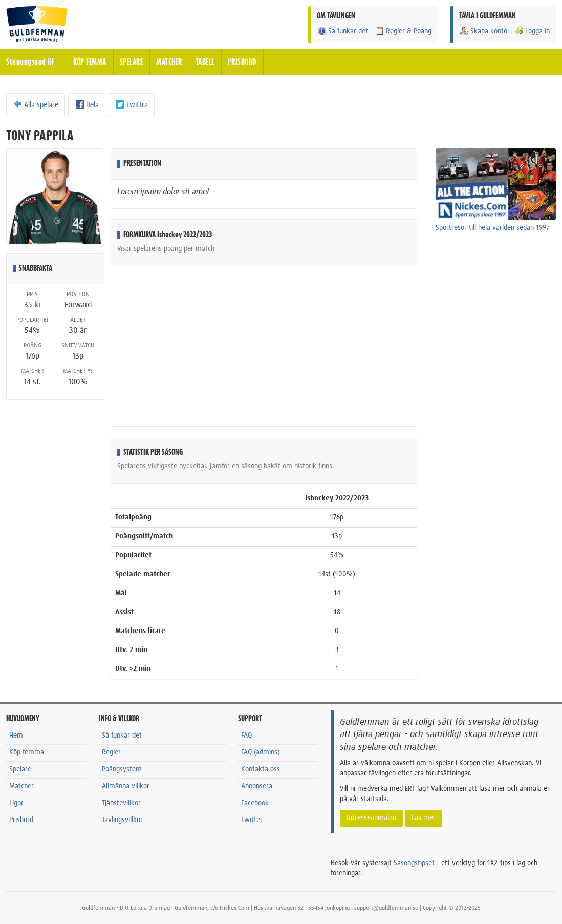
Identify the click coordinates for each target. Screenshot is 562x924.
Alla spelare (36, 104)
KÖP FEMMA (90, 62)
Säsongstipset (414, 863)
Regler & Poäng (403, 31)
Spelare (20, 769)
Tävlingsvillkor (122, 820)
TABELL (205, 62)
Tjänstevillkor (121, 803)
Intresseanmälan (371, 818)
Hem (16, 736)
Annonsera (257, 786)
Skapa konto (483, 31)
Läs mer (424, 818)
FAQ (246, 736)
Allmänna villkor (126, 786)
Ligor (16, 803)
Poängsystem (122, 769)
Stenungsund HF (30, 62)
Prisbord (21, 820)
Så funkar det (342, 31)
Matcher (21, 786)
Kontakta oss (261, 769)
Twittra (132, 104)
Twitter (252, 820)
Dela (87, 104)
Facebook (255, 803)
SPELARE (132, 62)
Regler (111, 752)
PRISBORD (242, 62)
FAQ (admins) (261, 752)
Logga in (532, 31)
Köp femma (27, 752)
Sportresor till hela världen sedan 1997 (493, 228)
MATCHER (169, 62)
